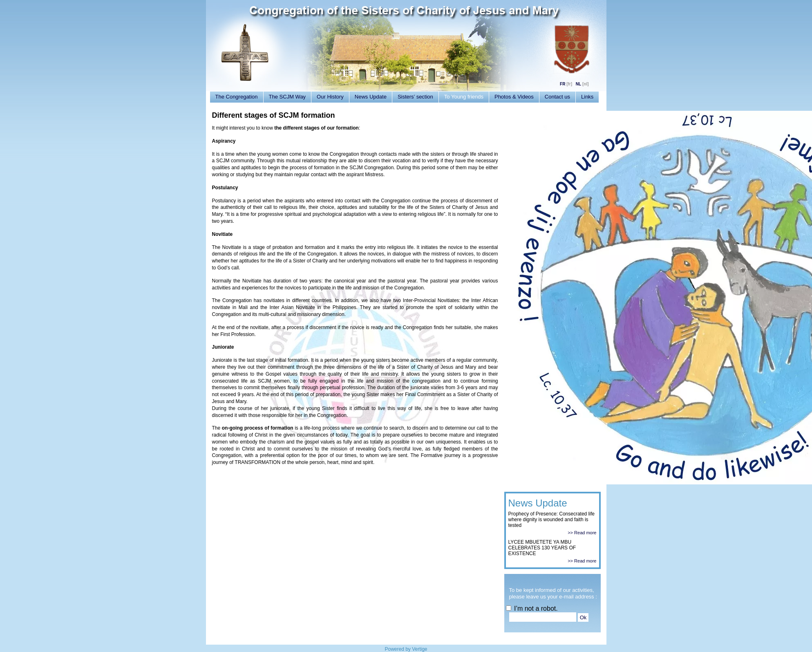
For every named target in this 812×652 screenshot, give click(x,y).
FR (563, 84)
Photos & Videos (514, 97)
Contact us (557, 97)
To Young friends (464, 97)
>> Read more (582, 533)
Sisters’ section (415, 97)
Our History (330, 97)
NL (578, 84)
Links (587, 97)
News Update (371, 97)
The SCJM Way (287, 97)
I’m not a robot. (532, 608)
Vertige (419, 649)
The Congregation (237, 97)
